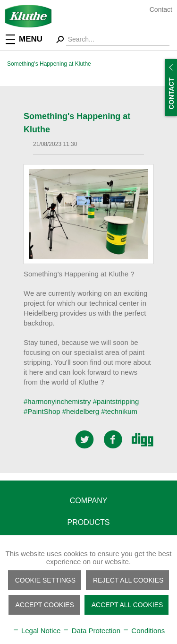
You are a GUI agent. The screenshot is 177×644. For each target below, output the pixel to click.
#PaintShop (42, 411)
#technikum (119, 411)
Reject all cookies (128, 580)
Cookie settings (45, 580)
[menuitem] (31, 39)
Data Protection (91, 631)
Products (89, 522)
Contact (161, 9)
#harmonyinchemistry (57, 401)
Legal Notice (37, 631)
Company (89, 501)
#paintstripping (116, 401)
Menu (24, 38)
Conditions (143, 631)
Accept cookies (45, 605)
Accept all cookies (127, 605)
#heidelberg (81, 411)
